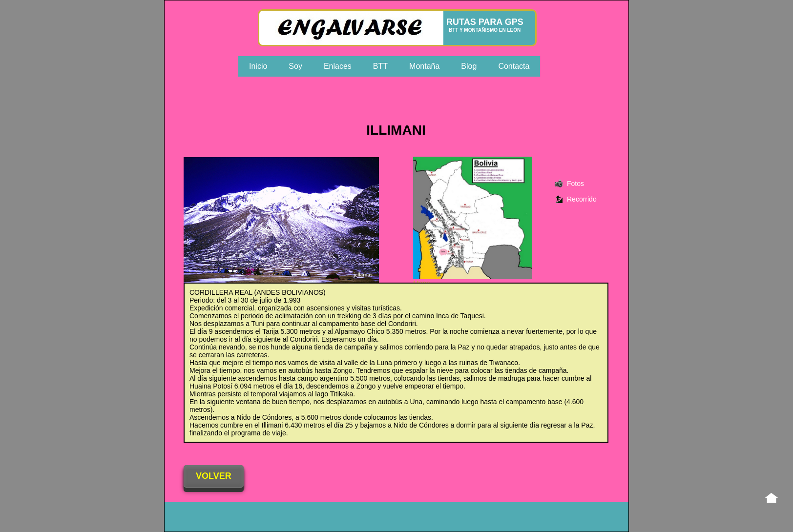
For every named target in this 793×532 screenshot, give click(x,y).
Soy (295, 66)
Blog (469, 66)
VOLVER (214, 476)
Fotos (575, 184)
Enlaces (338, 66)
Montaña (424, 66)
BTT (380, 66)
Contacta (514, 66)
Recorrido (582, 199)
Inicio (258, 66)
